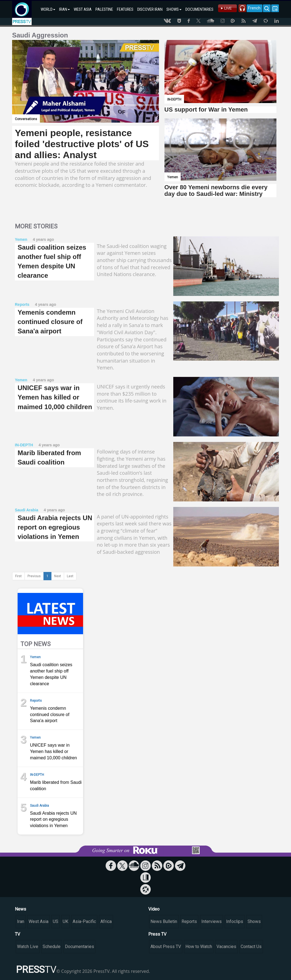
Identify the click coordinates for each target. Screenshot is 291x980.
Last (70, 576)
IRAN (64, 9)
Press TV (157, 934)
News (20, 909)
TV (17, 934)
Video (154, 909)
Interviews (212, 921)
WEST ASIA (83, 9)
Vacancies (226, 947)
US (56, 921)
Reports (189, 921)
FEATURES (125, 9)
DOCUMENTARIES (199, 9)
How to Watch (199, 947)
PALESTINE (104, 9)
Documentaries (79, 947)
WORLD (48, 9)
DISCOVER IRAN (150, 9)
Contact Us (251, 947)
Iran (21, 921)
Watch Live (28, 947)
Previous (34, 576)
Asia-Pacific (84, 921)
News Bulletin (164, 921)
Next (58, 576)
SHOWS (174, 9)
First (18, 576)
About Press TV (166, 947)
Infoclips (235, 921)
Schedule (52, 947)
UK (65, 921)
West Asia (39, 921)
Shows (254, 921)
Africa (106, 921)
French (254, 8)
